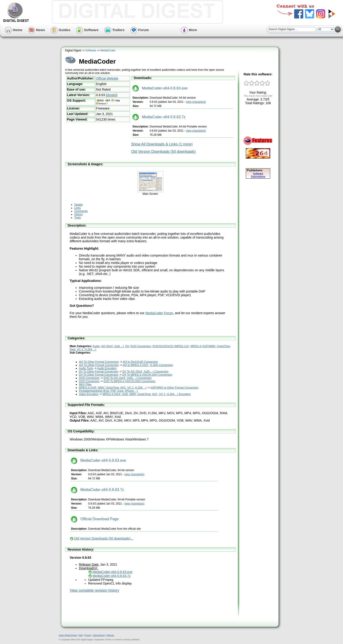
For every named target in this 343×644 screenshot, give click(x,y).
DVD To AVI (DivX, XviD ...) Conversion (128, 378)
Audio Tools (86, 368)
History (79, 214)
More (189, 30)
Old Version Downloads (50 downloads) (164, 152)
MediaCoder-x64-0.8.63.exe (160, 88)
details (111, 95)
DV (127, 346)
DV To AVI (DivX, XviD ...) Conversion (145, 372)
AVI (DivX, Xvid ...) (112, 346)
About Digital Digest (68, 635)
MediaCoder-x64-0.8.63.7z (159, 117)
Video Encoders (89, 394)
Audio (96, 346)
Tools (78, 218)
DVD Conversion (141, 346)
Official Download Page (95, 519)
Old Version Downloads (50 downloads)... (104, 538)
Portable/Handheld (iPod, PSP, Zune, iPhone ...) (108, 391)
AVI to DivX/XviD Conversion (140, 362)
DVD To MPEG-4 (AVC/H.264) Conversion (130, 381)
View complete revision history (95, 590)
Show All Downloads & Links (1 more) (162, 144)
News (37, 30)
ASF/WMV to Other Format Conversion (174, 388)
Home (14, 30)
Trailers (114, 30)
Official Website (107, 78)
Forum (140, 30)
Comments (81, 211)
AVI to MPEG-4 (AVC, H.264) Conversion (148, 365)
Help (81, 635)
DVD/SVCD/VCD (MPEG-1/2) (171, 346)
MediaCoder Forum (159, 313)
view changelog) (196, 102)
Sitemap (110, 635)
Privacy (88, 635)
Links (78, 208)
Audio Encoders (107, 368)
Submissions (99, 635)
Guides (60, 30)
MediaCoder (108, 50)
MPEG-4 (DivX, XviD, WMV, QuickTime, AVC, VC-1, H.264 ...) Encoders (147, 394)
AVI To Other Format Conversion (99, 362)
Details (79, 205)
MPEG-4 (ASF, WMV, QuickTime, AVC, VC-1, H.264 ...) (113, 388)
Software (87, 30)
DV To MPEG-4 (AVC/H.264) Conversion (147, 375)
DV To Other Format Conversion (99, 372)
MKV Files (85, 384)
